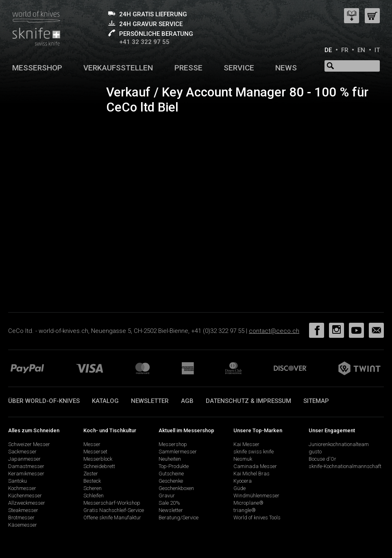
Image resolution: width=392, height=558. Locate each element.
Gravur (167, 496)
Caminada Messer (255, 466)
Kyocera (243, 481)
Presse (188, 68)
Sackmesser (22, 452)
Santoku (17, 481)
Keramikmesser (26, 474)
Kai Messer (246, 444)
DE (328, 50)
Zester (91, 474)
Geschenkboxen (176, 488)
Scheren (93, 488)
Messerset (95, 452)
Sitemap (316, 401)
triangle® (245, 510)
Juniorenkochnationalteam (339, 444)
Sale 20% (169, 503)
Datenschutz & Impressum (248, 401)
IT (377, 50)
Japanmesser (24, 459)
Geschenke (171, 481)
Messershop (37, 68)
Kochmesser (22, 488)
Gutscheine (171, 474)
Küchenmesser (25, 496)
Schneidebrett (99, 466)
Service (239, 68)
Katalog (105, 401)
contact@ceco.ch (274, 331)
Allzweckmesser (27, 503)
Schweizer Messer (29, 444)
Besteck (92, 481)
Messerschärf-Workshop (112, 503)
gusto (315, 452)
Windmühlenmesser (256, 496)
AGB (187, 401)
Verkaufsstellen (118, 68)
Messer (92, 444)
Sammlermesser (178, 452)
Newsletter (150, 401)
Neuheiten (170, 459)
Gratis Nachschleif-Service (114, 510)
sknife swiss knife (254, 452)
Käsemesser (23, 525)
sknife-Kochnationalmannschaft (345, 466)
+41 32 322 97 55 (144, 42)
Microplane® (248, 503)
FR (345, 50)
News (286, 68)
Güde (240, 488)
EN (361, 50)
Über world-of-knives (44, 401)
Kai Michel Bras (252, 474)
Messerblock (98, 459)
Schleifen (94, 496)
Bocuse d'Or (322, 459)
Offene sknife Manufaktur (112, 518)
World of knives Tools (257, 518)
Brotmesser (21, 518)
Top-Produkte (174, 466)
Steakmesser (23, 510)
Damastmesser (26, 466)
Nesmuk (243, 459)
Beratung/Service (179, 518)
